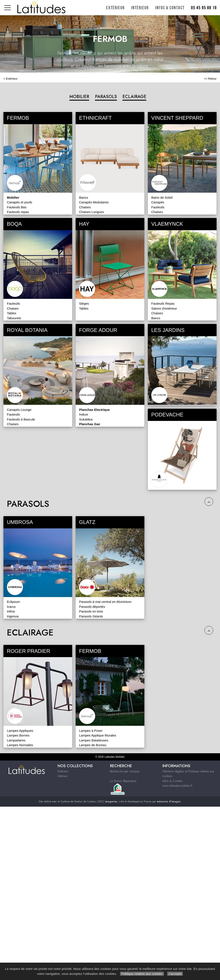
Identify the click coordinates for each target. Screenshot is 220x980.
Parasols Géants (91, 616)
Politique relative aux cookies (142, 974)
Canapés (158, 202)
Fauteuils (158, 207)
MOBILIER (79, 97)
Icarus (11, 607)
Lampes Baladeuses (94, 740)
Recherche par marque (125, 771)
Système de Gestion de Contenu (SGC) (89, 802)
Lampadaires (16, 740)
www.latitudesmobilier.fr (178, 786)
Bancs (84, 197)
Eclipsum (13, 602)
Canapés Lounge (19, 410)
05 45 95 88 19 (204, 8)
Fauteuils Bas (17, 207)
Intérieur (140, 8)
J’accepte (175, 974)
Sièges (84, 303)
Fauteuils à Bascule (21, 419)
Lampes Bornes (18, 735)
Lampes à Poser (91, 731)
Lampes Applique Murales (98, 735)
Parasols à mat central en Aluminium (105, 602)
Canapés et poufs (20, 202)
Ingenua (13, 616)
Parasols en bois (91, 611)
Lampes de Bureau (93, 745)
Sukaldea (86, 419)
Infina (11, 611)
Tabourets (14, 318)
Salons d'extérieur (164, 308)
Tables (11, 313)
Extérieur (115, 8)
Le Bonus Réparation (123, 781)
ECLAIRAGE (134, 97)
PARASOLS (106, 97)
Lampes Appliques (20, 731)
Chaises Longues (92, 212)
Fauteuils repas (18, 212)
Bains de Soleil (162, 197)
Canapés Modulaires (94, 202)
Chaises (85, 207)
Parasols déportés (92, 607)
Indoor (84, 414)
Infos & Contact (170, 8)
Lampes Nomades (20, 745)
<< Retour (210, 79)
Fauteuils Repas (163, 303)
